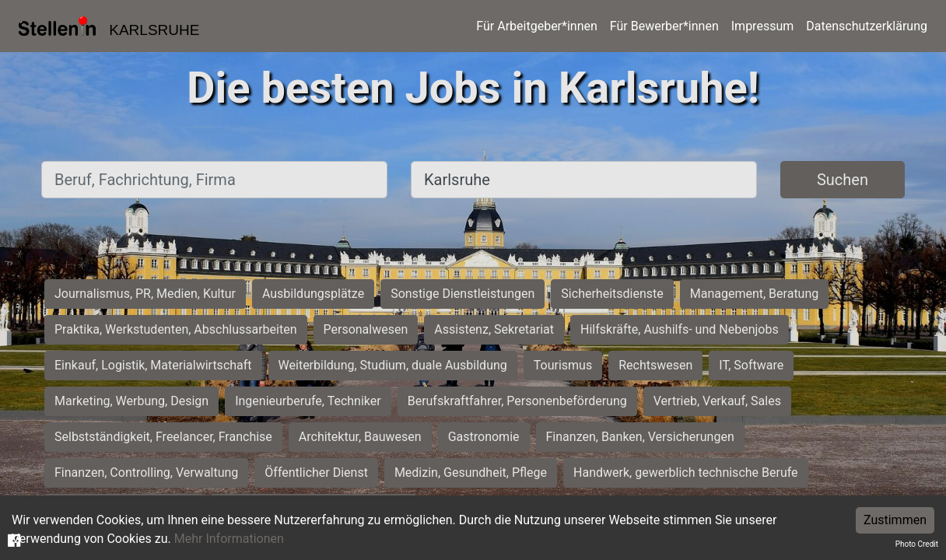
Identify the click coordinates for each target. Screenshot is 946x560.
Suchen (843, 180)
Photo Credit (917, 544)
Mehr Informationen (229, 539)
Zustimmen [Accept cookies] (895, 520)
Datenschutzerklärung (867, 26)
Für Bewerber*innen (664, 26)
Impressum (763, 26)
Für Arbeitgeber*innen (536, 26)
